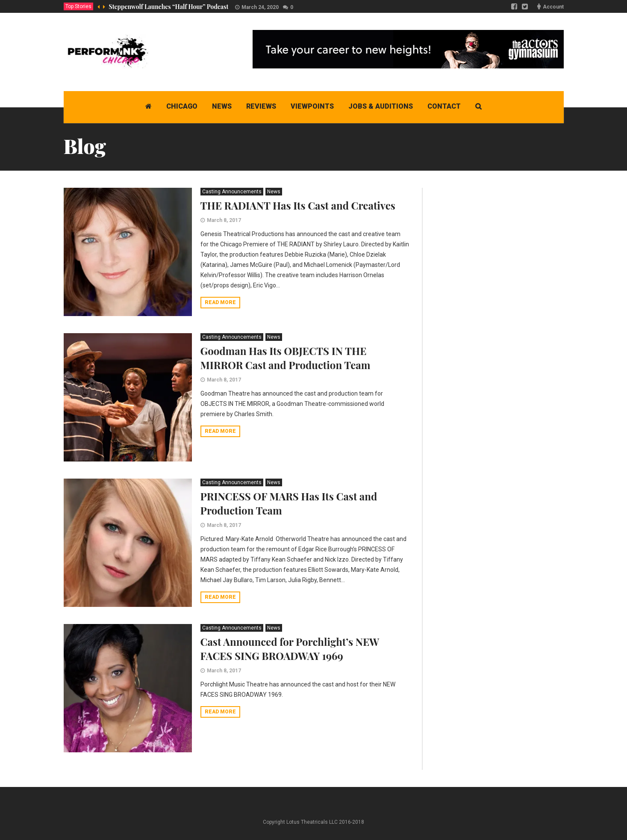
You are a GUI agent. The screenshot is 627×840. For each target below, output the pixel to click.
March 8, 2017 (224, 220)
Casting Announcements (232, 192)
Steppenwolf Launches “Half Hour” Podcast (169, 7)
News (274, 192)
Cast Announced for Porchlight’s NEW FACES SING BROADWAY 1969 (290, 649)
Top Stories (78, 6)
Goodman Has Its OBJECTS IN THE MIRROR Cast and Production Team (286, 358)
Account (553, 7)
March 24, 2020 (260, 7)
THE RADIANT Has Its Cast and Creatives (298, 205)
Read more (220, 302)
